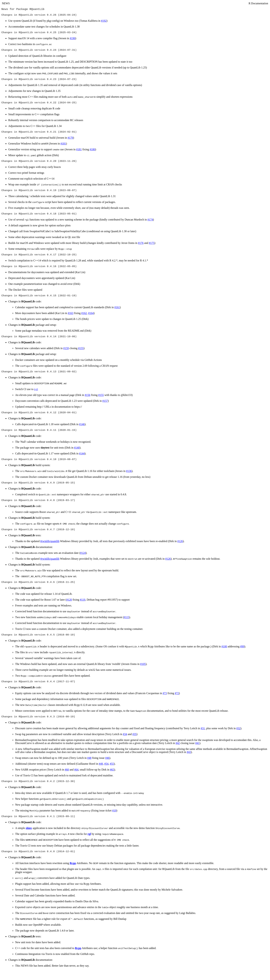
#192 (104, 22)
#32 (238, 737)
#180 (92, 152)
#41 (197, 752)
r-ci (36, 395)
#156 (87, 400)
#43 (189, 761)
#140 (77, 454)
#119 (83, 608)
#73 (165, 702)
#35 (134, 743)
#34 (125, 743)
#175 (152, 247)
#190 (72, 40)
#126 (180, 549)
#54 (106, 773)
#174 (150, 223)
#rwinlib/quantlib (50, 549)
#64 (76, 779)
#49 (101, 773)
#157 (105, 406)
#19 (114, 820)
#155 (81, 353)
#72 (177, 702)
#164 (91, 318)
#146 (82, 430)
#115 (126, 625)
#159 (66, 353)
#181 (63, 146)
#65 (112, 779)
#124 (83, 560)
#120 (69, 608)
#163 (71, 318)
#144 (82, 460)
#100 (224, 655)
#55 (112, 773)
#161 (117, 312)
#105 (143, 672)
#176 (141, 247)
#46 (107, 767)
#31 (203, 737)
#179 (70, 140)
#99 (242, 655)
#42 (178, 752)
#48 (89, 767)
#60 (67, 779)
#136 (129, 478)
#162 (84, 318)
